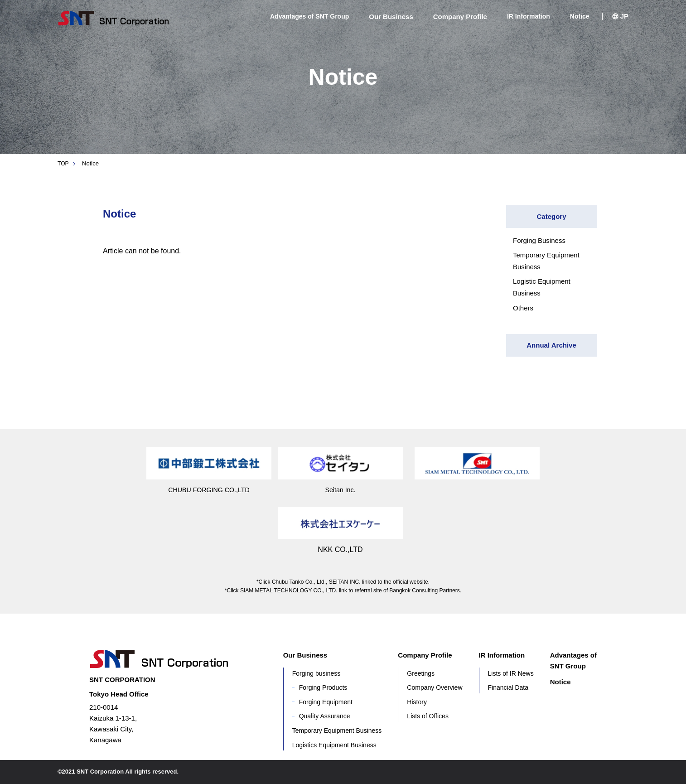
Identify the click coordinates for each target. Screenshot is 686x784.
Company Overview (435, 687)
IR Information (529, 16)
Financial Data (508, 687)
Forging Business (539, 240)
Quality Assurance (325, 716)
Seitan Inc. (340, 490)
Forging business (316, 673)
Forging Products (323, 687)
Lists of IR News (511, 673)
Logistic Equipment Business (542, 287)
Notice (580, 16)
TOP (64, 163)
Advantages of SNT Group (309, 16)
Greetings (421, 673)
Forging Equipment (326, 702)
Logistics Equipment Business (334, 745)
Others (523, 308)
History (417, 702)
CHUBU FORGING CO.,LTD (209, 490)
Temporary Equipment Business (546, 261)
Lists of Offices (428, 716)
